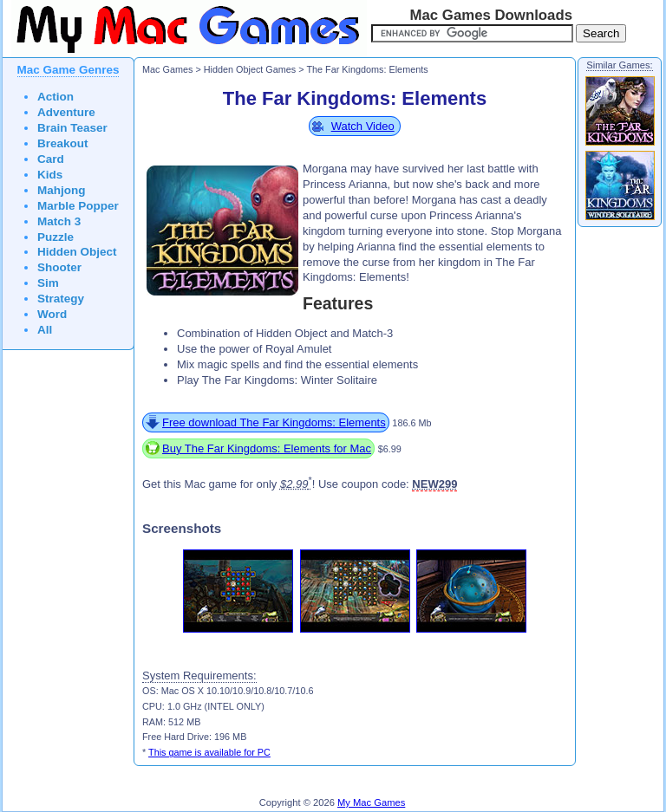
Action (55, 97)
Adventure (66, 112)
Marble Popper (78, 206)
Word (52, 314)
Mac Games (167, 69)
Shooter (59, 267)
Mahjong (62, 190)
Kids (50, 175)
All (45, 330)
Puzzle (55, 237)
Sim (48, 283)
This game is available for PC (209, 752)
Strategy (61, 299)
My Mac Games (371, 802)
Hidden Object (77, 252)
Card (51, 159)
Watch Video (363, 126)
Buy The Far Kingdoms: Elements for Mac (267, 448)
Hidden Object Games (250, 69)
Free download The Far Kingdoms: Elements (274, 422)
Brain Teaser (72, 128)
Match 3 (59, 221)
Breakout (63, 143)
